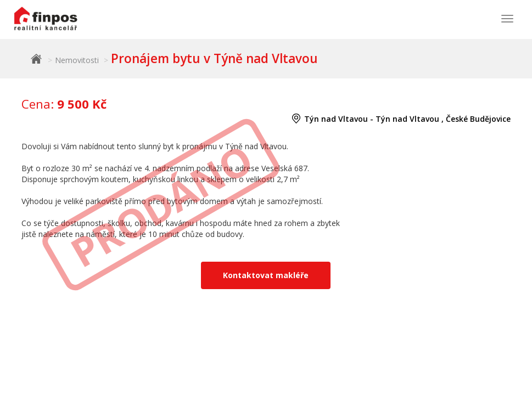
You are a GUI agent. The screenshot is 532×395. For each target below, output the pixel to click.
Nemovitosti (77, 60)
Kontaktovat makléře (266, 275)
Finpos (36, 59)
